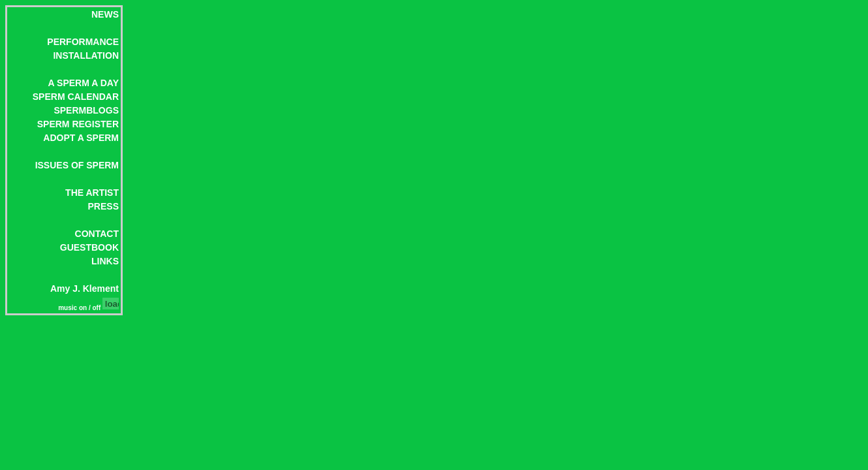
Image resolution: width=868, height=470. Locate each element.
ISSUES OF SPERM (77, 165)
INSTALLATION (86, 55)
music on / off (80, 308)
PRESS (103, 206)
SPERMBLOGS (86, 110)
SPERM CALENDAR (76, 97)
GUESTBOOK (89, 247)
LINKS (105, 261)
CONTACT (97, 234)
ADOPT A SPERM (81, 138)
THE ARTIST (92, 193)
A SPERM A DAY (84, 83)
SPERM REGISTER (78, 124)
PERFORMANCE (83, 42)
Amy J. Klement (85, 289)
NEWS (105, 14)
